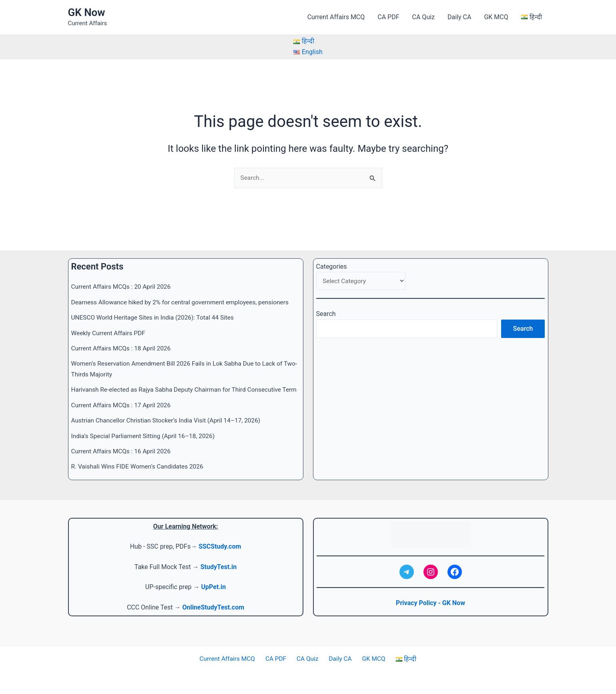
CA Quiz (423, 17)
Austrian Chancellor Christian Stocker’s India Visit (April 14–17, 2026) (170, 421)
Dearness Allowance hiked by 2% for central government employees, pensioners (184, 292)
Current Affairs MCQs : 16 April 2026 (123, 451)
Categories (332, 256)
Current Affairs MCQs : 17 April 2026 (123, 405)
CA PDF (388, 17)
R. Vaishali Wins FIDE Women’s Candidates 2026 (140, 467)
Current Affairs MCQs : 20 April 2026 (123, 277)
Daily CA (459, 17)
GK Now (87, 12)
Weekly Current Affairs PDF (110, 323)
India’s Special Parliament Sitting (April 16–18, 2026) (146, 436)
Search (326, 305)
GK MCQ (496, 17)
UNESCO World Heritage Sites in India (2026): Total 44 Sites (156, 307)
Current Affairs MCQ (336, 17)
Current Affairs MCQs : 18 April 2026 (123, 338)
